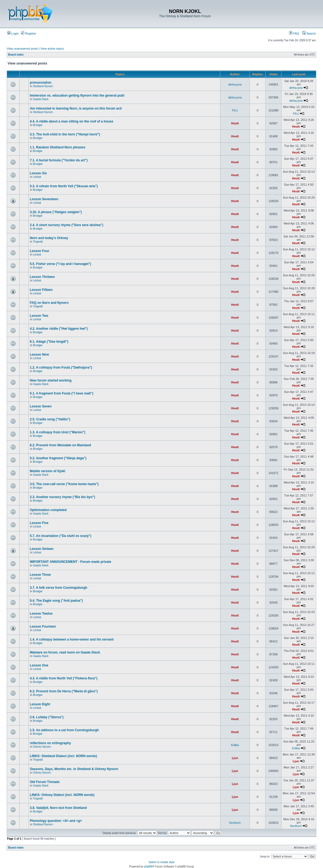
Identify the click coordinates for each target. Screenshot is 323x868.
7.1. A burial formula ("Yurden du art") (59, 160)
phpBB (148, 867)
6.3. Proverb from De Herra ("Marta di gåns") (64, 691)
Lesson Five (39, 523)
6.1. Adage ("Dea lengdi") (49, 342)
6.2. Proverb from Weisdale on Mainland (60, 445)
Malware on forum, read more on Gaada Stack (65, 652)
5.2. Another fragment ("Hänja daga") (58, 458)
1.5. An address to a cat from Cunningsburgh (64, 730)
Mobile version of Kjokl (48, 471)
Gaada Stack (41, 99)
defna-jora (235, 84)
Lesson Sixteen (42, 549)
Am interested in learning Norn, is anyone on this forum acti (76, 108)
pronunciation (41, 83)
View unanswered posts (22, 49)
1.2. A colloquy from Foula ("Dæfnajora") (61, 367)
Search (309, 33)
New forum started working (51, 380)
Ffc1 (235, 110)
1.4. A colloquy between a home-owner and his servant (72, 639)
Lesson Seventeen (44, 199)
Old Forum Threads (45, 782)
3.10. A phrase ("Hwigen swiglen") (56, 212)
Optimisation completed (48, 510)
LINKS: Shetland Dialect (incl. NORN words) (63, 756)
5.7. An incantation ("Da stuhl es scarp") (61, 536)
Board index (16, 55)
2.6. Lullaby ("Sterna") (47, 717)
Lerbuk (37, 177)
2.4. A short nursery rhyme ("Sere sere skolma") (67, 225)
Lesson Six (38, 173)
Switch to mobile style (161, 862)
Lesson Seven (41, 406)
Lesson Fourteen (43, 627)
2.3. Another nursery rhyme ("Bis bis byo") (62, 497)
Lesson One (39, 665)
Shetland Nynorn (43, 86)
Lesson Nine (39, 355)
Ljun (235, 758)
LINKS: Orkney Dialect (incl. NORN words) (62, 795)
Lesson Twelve (41, 614)
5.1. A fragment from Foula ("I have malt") (62, 393)
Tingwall (38, 242)
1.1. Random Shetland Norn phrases (58, 147)
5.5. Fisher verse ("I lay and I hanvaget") (60, 264)
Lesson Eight (40, 704)
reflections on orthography (51, 743)
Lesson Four (40, 251)
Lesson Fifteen (41, 290)
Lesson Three (40, 575)
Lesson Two (39, 316)
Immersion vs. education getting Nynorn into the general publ (77, 96)
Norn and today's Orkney (49, 238)
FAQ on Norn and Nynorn (49, 303)
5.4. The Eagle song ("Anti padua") (56, 601)
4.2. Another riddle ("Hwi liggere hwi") (59, 329)
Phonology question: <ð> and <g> (56, 821)
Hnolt (235, 123)
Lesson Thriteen (42, 277)
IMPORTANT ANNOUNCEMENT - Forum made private (71, 562)
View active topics (52, 49)
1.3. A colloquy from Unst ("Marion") (58, 432)
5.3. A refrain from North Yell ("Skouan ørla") (64, 186)
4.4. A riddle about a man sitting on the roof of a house (72, 121)
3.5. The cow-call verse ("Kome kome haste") (64, 484)
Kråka (235, 745)
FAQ (294, 33)
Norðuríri (235, 823)
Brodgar (38, 125)
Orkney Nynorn (42, 747)
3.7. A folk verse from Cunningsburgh (59, 588)
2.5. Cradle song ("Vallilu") (50, 419)
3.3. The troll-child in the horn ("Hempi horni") (65, 134)
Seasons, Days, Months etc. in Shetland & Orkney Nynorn (74, 769)
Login (13, 33)
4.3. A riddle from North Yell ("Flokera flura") (64, 678)
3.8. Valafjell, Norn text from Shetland (58, 808)
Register (29, 33)
